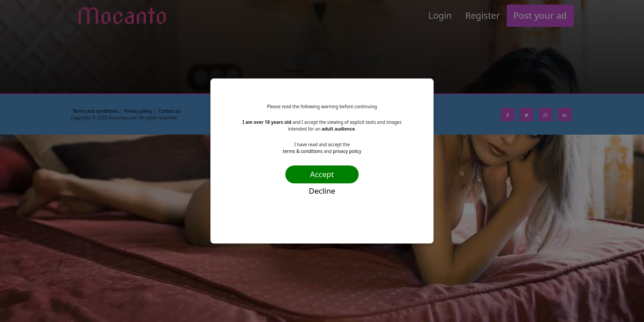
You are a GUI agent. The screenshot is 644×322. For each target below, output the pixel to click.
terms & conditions (303, 151)
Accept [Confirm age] (322, 174)
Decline (322, 191)
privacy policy (347, 151)
